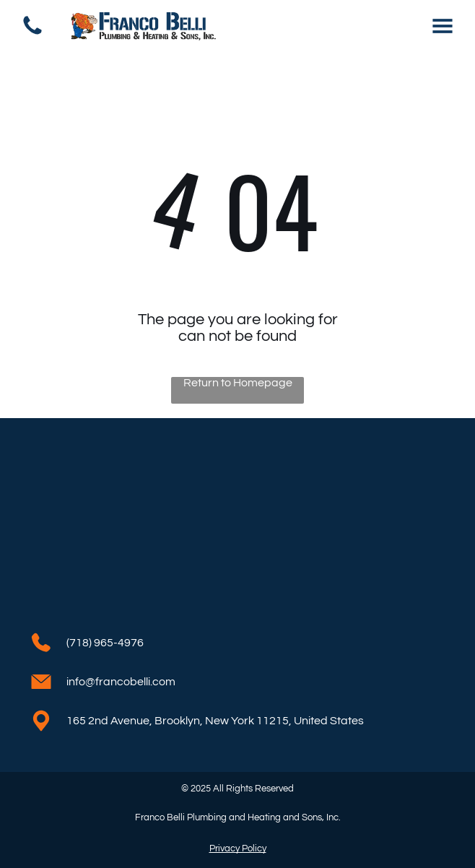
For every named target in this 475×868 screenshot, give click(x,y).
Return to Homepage (238, 383)
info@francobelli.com (121, 682)
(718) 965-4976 (105, 643)
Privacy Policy (238, 849)
